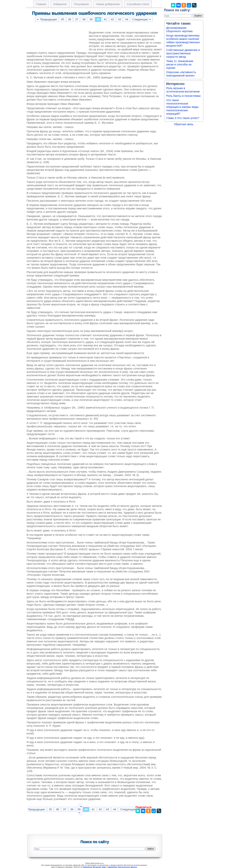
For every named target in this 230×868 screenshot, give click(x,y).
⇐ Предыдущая (47, 19)
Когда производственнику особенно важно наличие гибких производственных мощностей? (183, 40)
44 (127, 19)
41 (105, 19)
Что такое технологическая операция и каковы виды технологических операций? (182, 107)
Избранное (60, 4)
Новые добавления (108, 4)
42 (112, 19)
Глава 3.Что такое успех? (183, 118)
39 (91, 19)
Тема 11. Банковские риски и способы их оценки (180, 64)
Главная (41, 4)
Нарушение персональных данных (122, 867)
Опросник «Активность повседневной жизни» (181, 74)
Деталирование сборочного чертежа (179, 29)
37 (77, 19)
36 (70, 19)
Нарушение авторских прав (94, 867)
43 (120, 19)
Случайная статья (138, 4)
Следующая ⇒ (142, 19)
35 (62, 19)
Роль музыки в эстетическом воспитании (183, 90)
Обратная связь (184, 124)
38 (84, 19)
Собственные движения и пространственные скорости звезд (183, 53)
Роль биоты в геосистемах (183, 96)
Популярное (82, 4)
